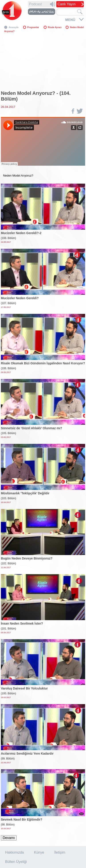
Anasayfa (14, 27)
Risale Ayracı (55, 27)
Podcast (35, 4)
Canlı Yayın (66, 4)
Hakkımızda (14, 852)
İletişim (60, 852)
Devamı (9, 838)
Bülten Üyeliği (16, 862)
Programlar (33, 27)
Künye (39, 852)
